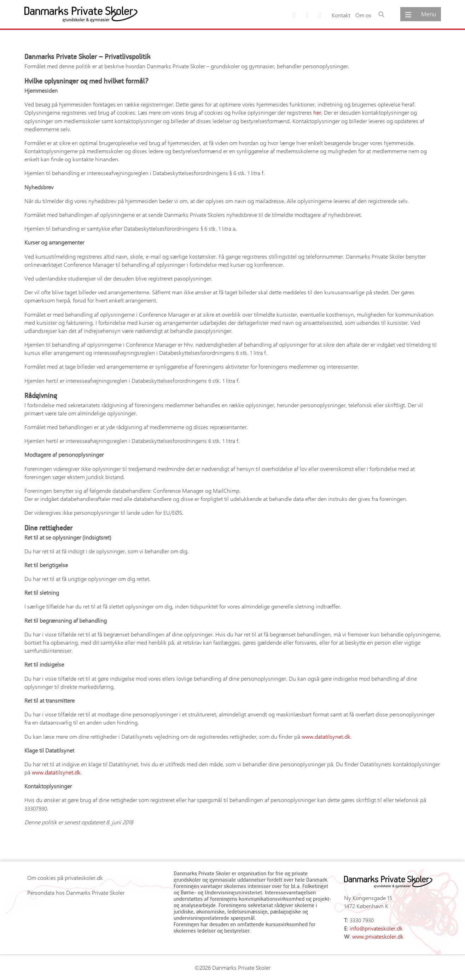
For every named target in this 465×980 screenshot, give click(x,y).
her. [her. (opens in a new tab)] (318, 112)
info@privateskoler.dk (376, 928)
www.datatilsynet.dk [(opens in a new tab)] (326, 736)
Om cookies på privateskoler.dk (65, 878)
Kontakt (341, 15)
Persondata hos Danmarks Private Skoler (76, 892)
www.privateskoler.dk (378, 936)
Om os (363, 15)
